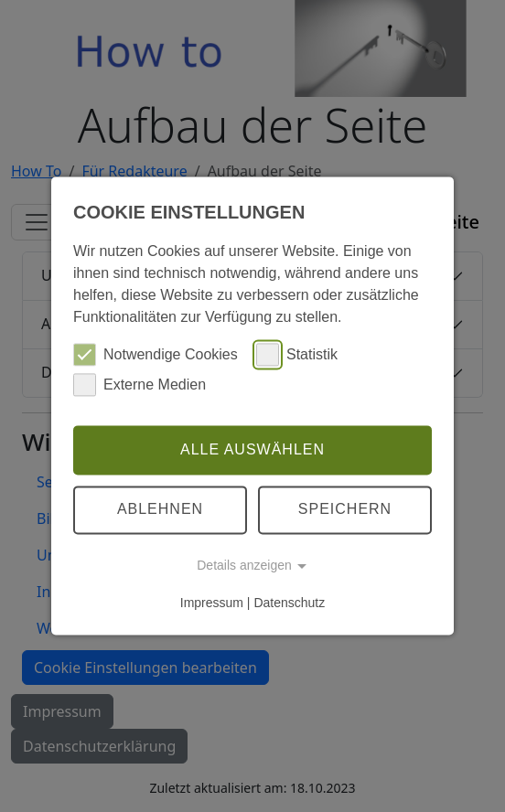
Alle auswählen (252, 449)
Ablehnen (160, 510)
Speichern (345, 510)
